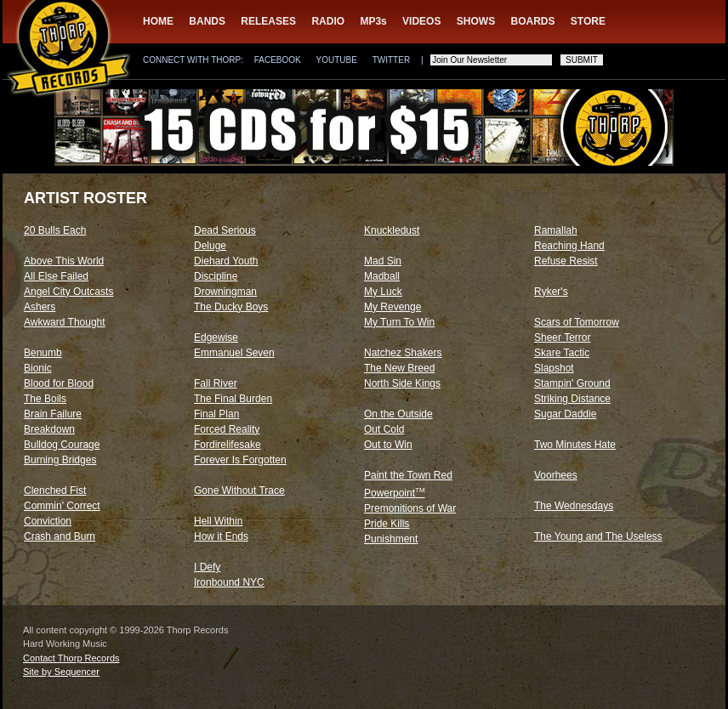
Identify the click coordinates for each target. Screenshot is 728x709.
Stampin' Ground (572, 383)
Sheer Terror (562, 337)
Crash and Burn (60, 536)
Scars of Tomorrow (577, 322)
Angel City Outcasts (68, 292)
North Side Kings (402, 383)
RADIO (328, 21)
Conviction (48, 521)
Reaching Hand (569, 246)
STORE (588, 21)
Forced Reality (227, 429)
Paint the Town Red (408, 475)
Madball (382, 276)
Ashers (40, 307)
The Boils (45, 399)
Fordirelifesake (227, 445)
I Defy (207, 567)
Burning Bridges (60, 460)
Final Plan (216, 414)
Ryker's (551, 292)
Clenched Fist (55, 491)
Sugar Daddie (565, 414)
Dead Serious (225, 230)
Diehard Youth (226, 261)
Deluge (210, 246)
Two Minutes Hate (575, 445)
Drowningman (225, 292)
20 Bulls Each (55, 230)
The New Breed (399, 368)
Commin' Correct (62, 506)
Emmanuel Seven (234, 353)
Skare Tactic (562, 353)
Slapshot (554, 368)
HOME (158, 21)
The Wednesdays (574, 506)
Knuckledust (392, 230)
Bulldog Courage (62, 445)
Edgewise (216, 337)
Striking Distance (572, 399)
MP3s (373, 21)
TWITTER (391, 60)
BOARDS (533, 21)
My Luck (383, 292)
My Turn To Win (399, 322)
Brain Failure (53, 414)
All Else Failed (56, 276)
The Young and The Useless (598, 536)
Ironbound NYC (229, 582)
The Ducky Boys (231, 307)
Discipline (216, 276)
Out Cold (384, 429)
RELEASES (268, 21)
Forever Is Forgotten (240, 460)
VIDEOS (421, 21)
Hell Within (218, 521)
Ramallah (556, 230)
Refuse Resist (566, 261)
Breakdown (49, 429)
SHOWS (476, 21)
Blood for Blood (59, 383)
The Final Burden (233, 399)
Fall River (216, 383)
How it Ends (221, 536)
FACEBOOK (278, 60)
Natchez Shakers (403, 353)
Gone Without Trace (239, 491)
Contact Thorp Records (71, 658)
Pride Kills (387, 524)
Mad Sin (383, 261)
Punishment (391, 539)
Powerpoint (395, 493)
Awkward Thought (65, 322)
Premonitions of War (410, 508)
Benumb (43, 353)
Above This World (64, 261)
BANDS (207, 21)
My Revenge (392, 307)
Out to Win (388, 445)
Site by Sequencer (61, 672)
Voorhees (556, 475)
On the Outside (398, 414)
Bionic (38, 368)
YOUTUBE (337, 60)
